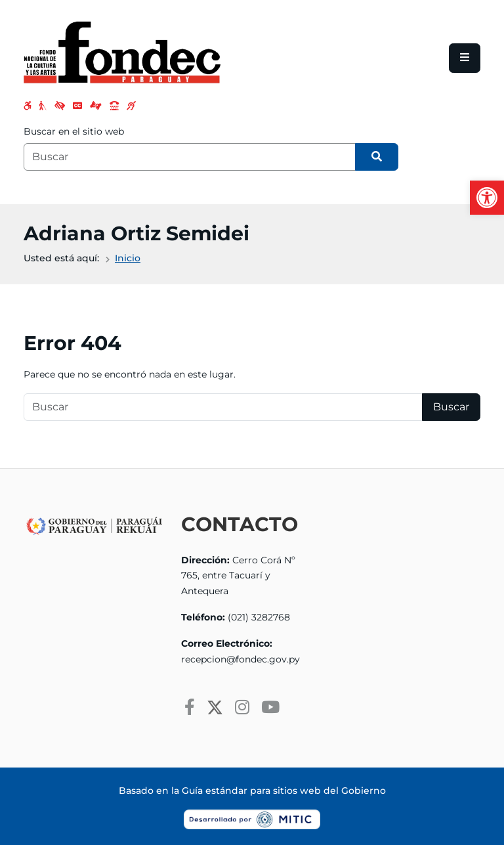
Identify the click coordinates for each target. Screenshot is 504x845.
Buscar (451, 407)
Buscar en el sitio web (74, 131)
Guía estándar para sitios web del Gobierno (284, 791)
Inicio (128, 258)
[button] (487, 198)
